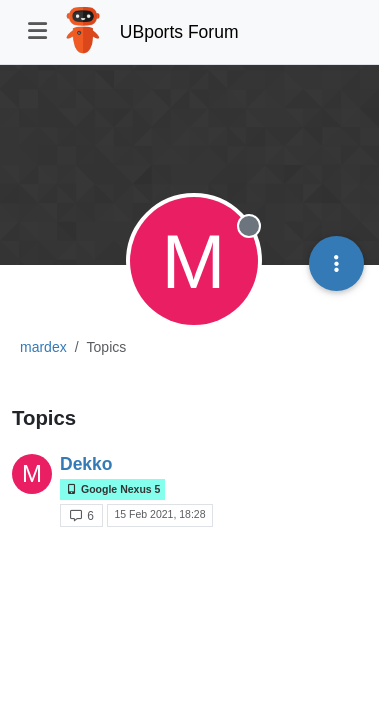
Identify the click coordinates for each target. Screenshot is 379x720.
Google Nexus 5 (112, 489)
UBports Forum (179, 32)
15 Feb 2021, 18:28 (159, 514)
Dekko (86, 464)
